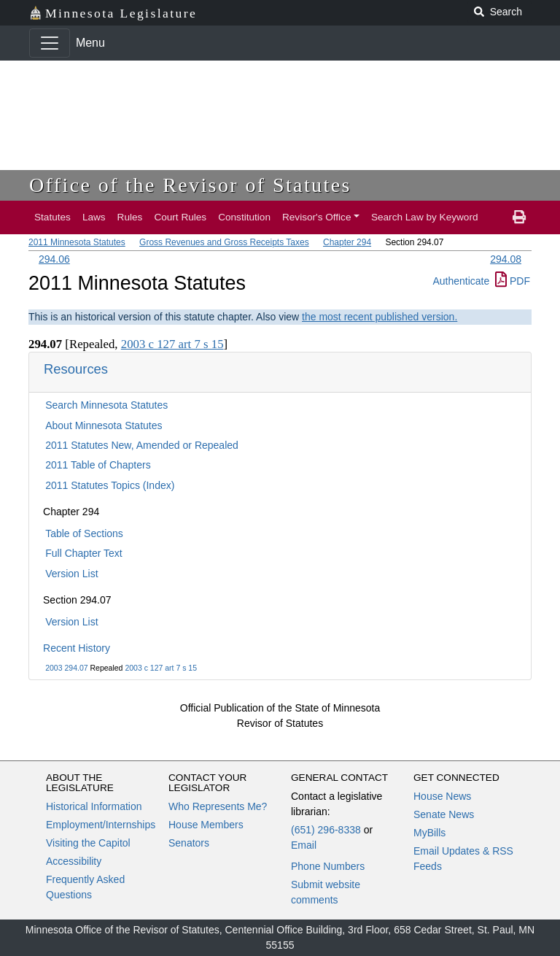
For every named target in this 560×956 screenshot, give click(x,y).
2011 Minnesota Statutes (77, 242)
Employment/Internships (101, 825)
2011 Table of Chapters (98, 465)
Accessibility (74, 861)
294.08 (506, 259)
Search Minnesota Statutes (106, 405)
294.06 (54, 259)
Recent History (77, 648)
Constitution (244, 217)
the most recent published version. (380, 317)
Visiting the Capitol (88, 843)
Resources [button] (76, 369)
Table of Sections (84, 533)
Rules (130, 217)
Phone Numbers (328, 866)
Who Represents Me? (218, 806)
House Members (206, 825)
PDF (513, 281)
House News (442, 796)
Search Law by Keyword (425, 217)
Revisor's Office (317, 217)
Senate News (444, 814)
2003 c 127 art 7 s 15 (161, 668)
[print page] (519, 217)
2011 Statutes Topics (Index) (110, 485)
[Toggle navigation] (50, 43)
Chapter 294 (347, 242)
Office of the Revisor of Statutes (190, 185)
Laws (94, 217)
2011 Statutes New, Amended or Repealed (142, 445)
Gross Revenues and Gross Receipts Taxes (224, 242)
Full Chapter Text (84, 553)
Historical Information (94, 806)
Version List (71, 574)
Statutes (52, 217)
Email (304, 845)
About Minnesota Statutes (104, 425)
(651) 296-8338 (326, 830)
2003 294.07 (66, 668)
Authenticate (461, 281)
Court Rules (180, 217)
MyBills (429, 833)
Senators (189, 843)
